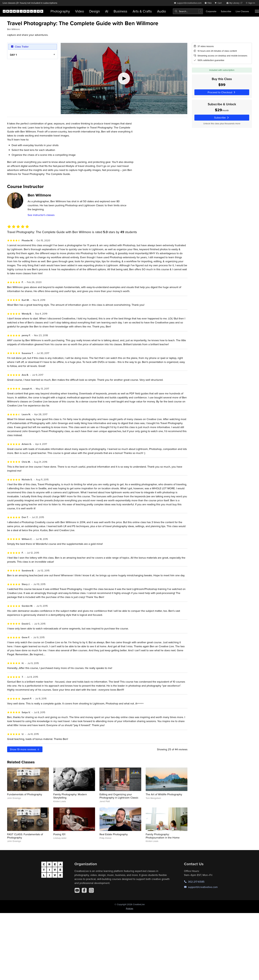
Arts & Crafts (142, 11)
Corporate (211, 11)
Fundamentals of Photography (25, 794)
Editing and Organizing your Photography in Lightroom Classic (119, 796)
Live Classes (242, 11)
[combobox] (188, 11)
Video (80, 11)
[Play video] (124, 78)
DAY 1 (13, 55)
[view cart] (219, 3)
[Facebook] (84, 890)
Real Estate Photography (114, 834)
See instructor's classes (41, 215)
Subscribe (226, 11)
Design (95, 11)
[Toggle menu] (257, 11)
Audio (162, 11)
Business (120, 11)
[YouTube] (77, 890)
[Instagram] (91, 890)
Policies (130, 909)
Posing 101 (59, 834)
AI (107, 11)
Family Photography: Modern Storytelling (70, 796)
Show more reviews (25, 749)
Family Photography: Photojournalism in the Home (163, 836)
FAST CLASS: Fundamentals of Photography (25, 836)
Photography (60, 11)
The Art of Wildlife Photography (164, 794)
